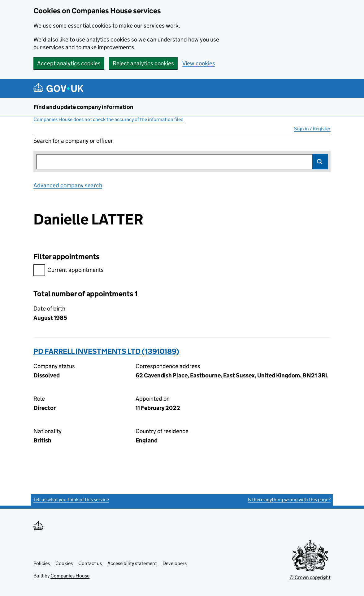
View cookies (199, 63)
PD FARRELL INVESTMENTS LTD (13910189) (106, 351)
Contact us (90, 563)
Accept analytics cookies (69, 63)
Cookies (64, 563)
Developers (175, 563)
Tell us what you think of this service (71, 500)
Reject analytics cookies (143, 63)
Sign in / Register (312, 129)
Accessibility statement (132, 563)
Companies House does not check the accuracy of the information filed (108, 119)
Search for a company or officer (73, 141)
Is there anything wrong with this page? (289, 500)
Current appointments (69, 271)
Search (320, 162)
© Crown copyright (310, 577)
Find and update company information (83, 107)
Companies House (70, 576)
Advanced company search (68, 185)
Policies (42, 563)
